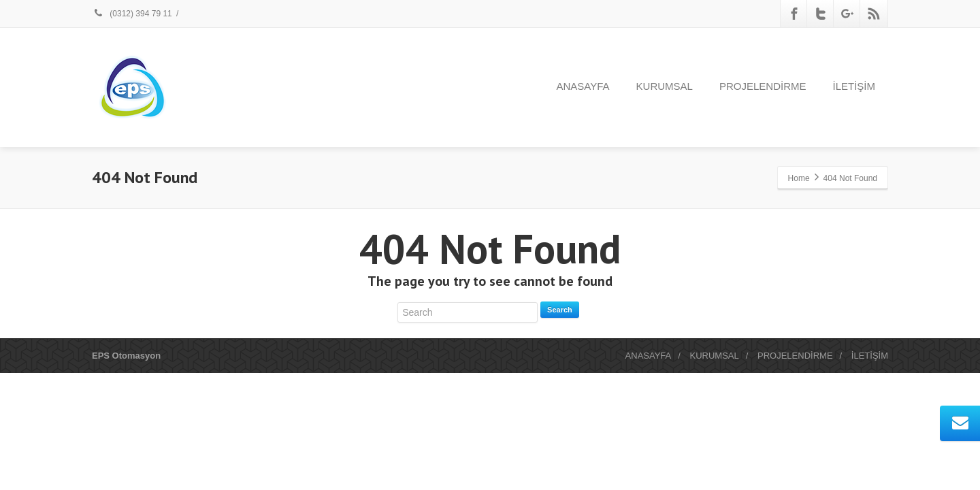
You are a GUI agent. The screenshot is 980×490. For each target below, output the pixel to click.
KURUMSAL (665, 86)
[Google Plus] (847, 14)
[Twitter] (821, 14)
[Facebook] (794, 14)
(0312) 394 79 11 (132, 14)
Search (560, 310)
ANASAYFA (583, 86)
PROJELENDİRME (763, 86)
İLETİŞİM (854, 86)
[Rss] (874, 14)
